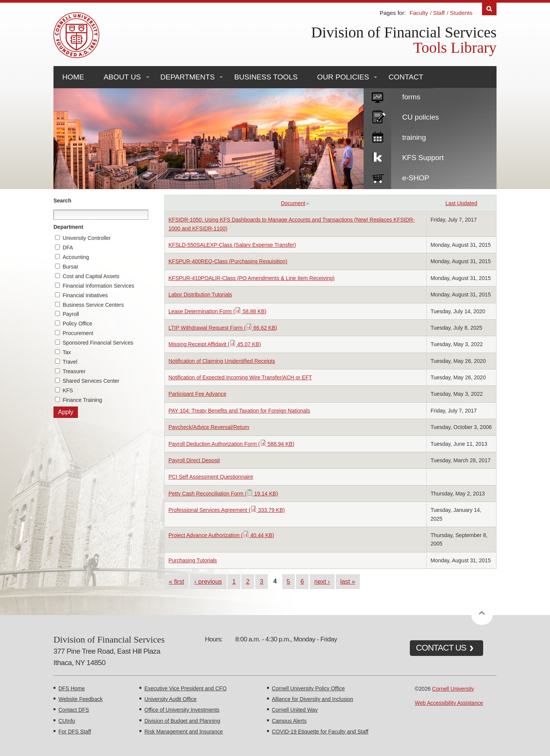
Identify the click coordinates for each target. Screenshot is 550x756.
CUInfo (67, 721)
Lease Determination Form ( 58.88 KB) (217, 311)
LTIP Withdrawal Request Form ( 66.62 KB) (223, 328)
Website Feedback (81, 699)
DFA (68, 248)
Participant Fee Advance (197, 394)
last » (348, 581)
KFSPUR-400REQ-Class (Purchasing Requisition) (228, 261)
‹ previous (208, 581)
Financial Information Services (99, 286)
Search (62, 201)
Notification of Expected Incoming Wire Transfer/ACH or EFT (240, 377)
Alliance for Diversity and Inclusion (313, 699)
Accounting (76, 257)
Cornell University (453, 689)
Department (68, 227)
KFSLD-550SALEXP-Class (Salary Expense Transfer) (232, 245)
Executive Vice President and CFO (185, 688)
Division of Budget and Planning (182, 721)
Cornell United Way (295, 710)
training (414, 137)
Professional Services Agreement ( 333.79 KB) (227, 510)
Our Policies (343, 77)
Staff (439, 13)
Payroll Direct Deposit (194, 460)
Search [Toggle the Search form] (489, 9)
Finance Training (82, 400)
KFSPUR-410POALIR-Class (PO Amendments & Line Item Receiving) (252, 278)
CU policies (421, 117)
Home (73, 77)
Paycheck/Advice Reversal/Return (209, 427)
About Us (122, 77)
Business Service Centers (93, 305)
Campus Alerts (289, 721)
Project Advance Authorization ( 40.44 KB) (221, 535)
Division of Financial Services (404, 32)
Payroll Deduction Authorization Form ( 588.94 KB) (231, 444)
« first (176, 581)
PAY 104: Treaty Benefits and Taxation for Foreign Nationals (239, 411)
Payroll (71, 314)
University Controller (87, 238)
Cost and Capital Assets (91, 276)
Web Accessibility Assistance (449, 703)
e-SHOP (416, 178)
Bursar (70, 267)
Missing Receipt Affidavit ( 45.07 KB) (215, 344)
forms (411, 97)
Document (295, 203)
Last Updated (461, 203)
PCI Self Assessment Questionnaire (211, 477)
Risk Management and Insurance (184, 732)
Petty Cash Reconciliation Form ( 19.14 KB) (223, 494)
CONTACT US (441, 648)
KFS (68, 390)
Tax (67, 352)
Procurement (78, 333)
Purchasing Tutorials (193, 560)
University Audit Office (171, 699)
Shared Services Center (91, 381)
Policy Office (78, 324)
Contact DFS (74, 710)
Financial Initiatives (85, 295)
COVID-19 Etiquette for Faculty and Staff (320, 732)
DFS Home (72, 688)
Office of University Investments (182, 710)
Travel (70, 362)
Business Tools (266, 77)
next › (322, 581)
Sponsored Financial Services (98, 343)
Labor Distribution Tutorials (200, 295)
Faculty (419, 13)
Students (461, 13)
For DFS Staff (75, 732)
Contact (406, 77)
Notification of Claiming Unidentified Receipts (222, 361)
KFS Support (423, 158)
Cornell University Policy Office (308, 688)
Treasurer (74, 371)
